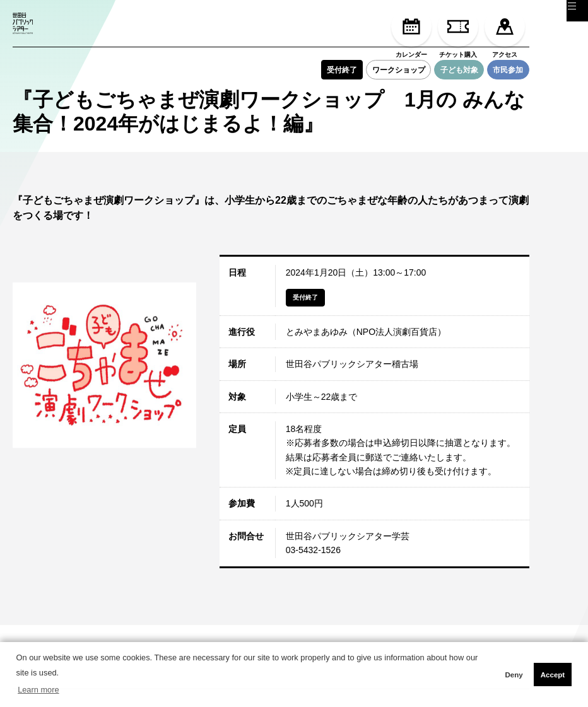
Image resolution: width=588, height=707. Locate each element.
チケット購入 (458, 32)
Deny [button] (514, 675)
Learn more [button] (38, 690)
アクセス (505, 32)
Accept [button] (553, 675)
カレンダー (411, 32)
